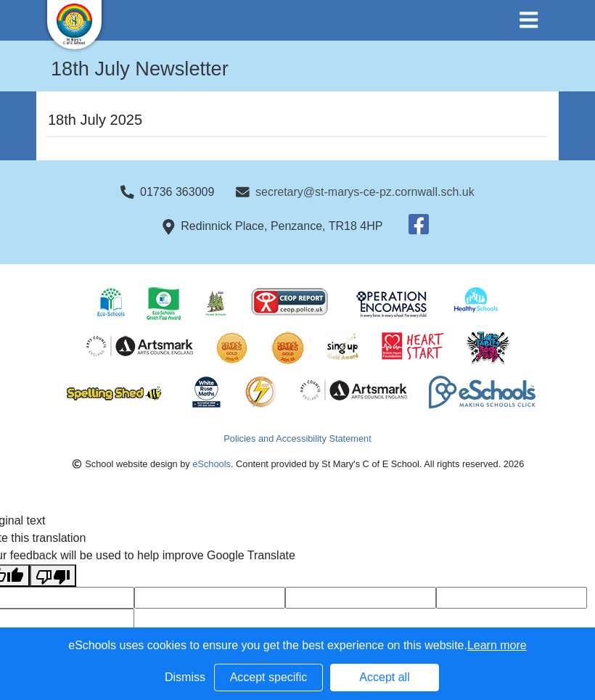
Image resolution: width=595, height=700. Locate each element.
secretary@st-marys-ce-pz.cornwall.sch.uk (365, 192)
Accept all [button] (384, 677)
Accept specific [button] (269, 677)
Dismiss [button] (185, 677)
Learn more (497, 645)
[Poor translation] (53, 576)
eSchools (212, 464)
